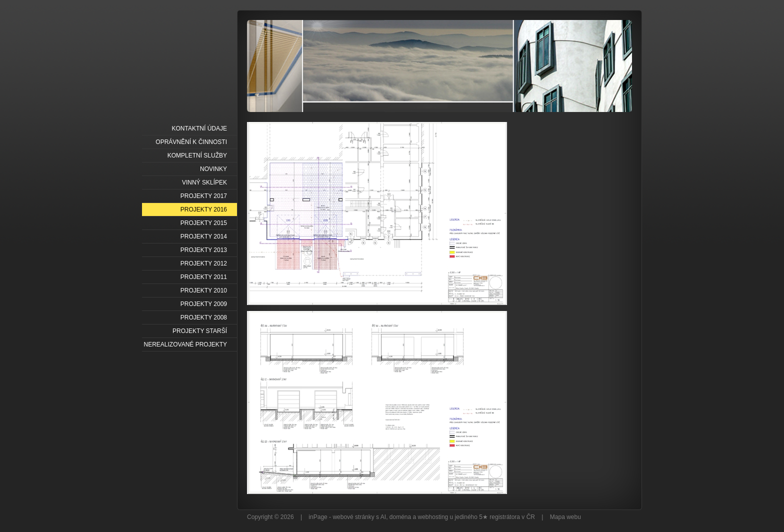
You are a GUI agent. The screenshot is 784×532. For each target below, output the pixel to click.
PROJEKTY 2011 (204, 277)
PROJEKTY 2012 (204, 263)
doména (400, 517)
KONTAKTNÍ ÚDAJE (199, 128)
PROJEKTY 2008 (204, 317)
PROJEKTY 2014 (204, 236)
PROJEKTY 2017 (204, 196)
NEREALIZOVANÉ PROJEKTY (185, 344)
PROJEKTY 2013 (204, 250)
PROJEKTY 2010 (204, 290)
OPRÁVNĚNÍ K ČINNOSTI (191, 142)
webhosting (433, 517)
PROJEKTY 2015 (204, 223)
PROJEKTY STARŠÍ (200, 331)
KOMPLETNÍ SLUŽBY (197, 155)
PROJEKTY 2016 (204, 209)
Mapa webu (565, 517)
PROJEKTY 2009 (204, 304)
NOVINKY (213, 169)
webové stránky (353, 517)
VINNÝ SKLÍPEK (204, 182)
